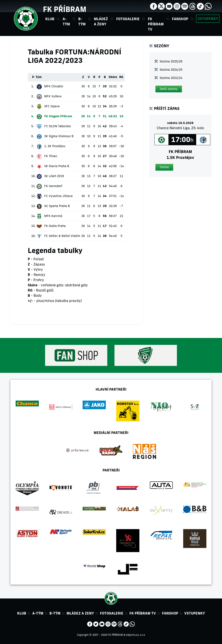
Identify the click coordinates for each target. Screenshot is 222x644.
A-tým (38, 613)
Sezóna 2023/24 (171, 78)
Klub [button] (50, 19)
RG (121, 77)
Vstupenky (208, 19)
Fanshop (180, 19)
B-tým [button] (82, 21)
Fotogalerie (128, 19)
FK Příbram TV (156, 24)
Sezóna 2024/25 (171, 70)
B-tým (55, 613)
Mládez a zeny (80, 613)
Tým (39, 77)
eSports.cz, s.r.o (135, 635)
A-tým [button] (66, 21)
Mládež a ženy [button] (101, 21)
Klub (22, 613)
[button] (169, 89)
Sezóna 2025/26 (171, 61)
